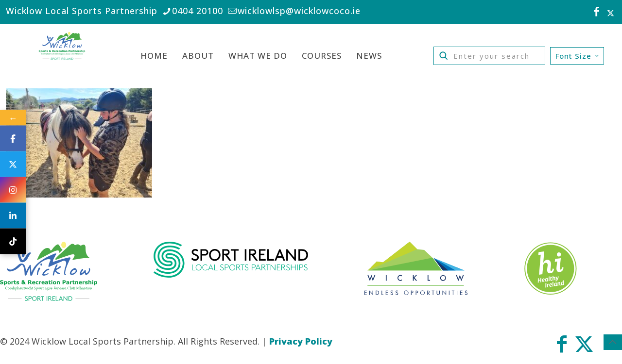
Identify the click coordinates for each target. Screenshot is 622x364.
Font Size (578, 56)
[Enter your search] (489, 56)
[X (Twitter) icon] (611, 13)
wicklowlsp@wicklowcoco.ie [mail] (299, 11)
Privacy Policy (301, 341)
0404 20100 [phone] (198, 11)
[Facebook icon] (597, 13)
